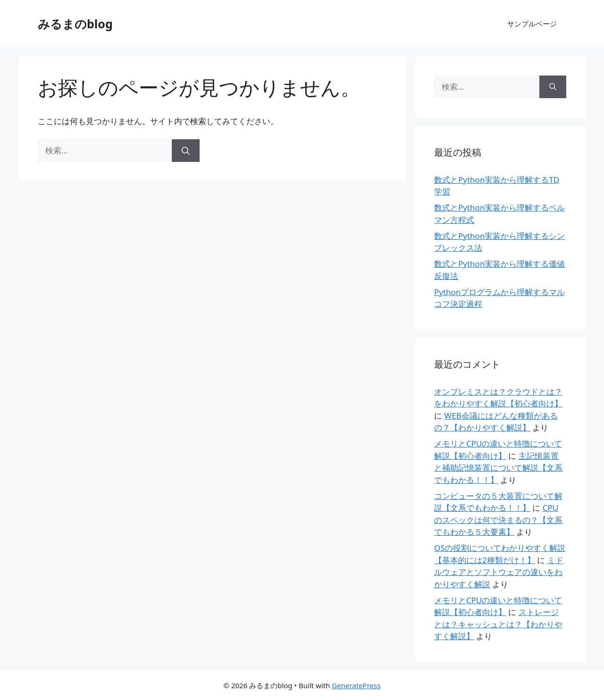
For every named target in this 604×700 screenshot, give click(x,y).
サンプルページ (532, 24)
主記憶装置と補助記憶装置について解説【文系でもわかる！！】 (498, 468)
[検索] (186, 151)
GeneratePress (356, 685)
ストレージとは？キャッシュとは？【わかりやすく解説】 (498, 624)
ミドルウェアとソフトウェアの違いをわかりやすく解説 (499, 572)
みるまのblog (75, 24)
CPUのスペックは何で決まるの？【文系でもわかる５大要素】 (498, 520)
